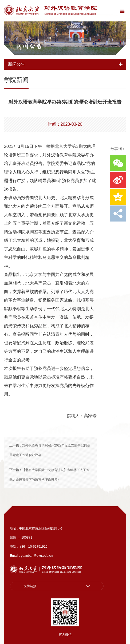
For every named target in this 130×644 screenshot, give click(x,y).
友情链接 (30, 586)
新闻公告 (29, 46)
